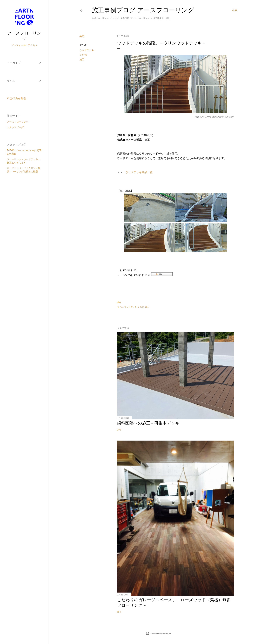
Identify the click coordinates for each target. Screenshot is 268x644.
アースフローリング (24, 36)
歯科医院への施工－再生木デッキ (148, 423)
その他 (83, 55)
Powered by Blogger (158, 633)
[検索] (235, 10)
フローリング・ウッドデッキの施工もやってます (24, 161)
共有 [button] (82, 36)
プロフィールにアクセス (24, 45)
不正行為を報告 (16, 98)
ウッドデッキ (87, 50)
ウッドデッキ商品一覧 (139, 172)
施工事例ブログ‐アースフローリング (143, 10)
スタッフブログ (15, 127)
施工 (82, 59)
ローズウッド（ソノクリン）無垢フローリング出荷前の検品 (24, 170)
